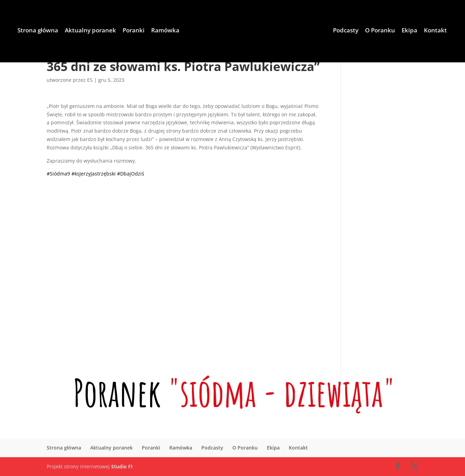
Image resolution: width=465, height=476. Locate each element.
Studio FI (122, 466)
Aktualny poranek (90, 31)
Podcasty (346, 31)
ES (90, 80)
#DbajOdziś (131, 174)
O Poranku (380, 31)
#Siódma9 (58, 174)
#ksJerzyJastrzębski (94, 174)
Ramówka (165, 31)
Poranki (134, 31)
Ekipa (409, 31)
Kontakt (435, 31)
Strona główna (38, 31)
